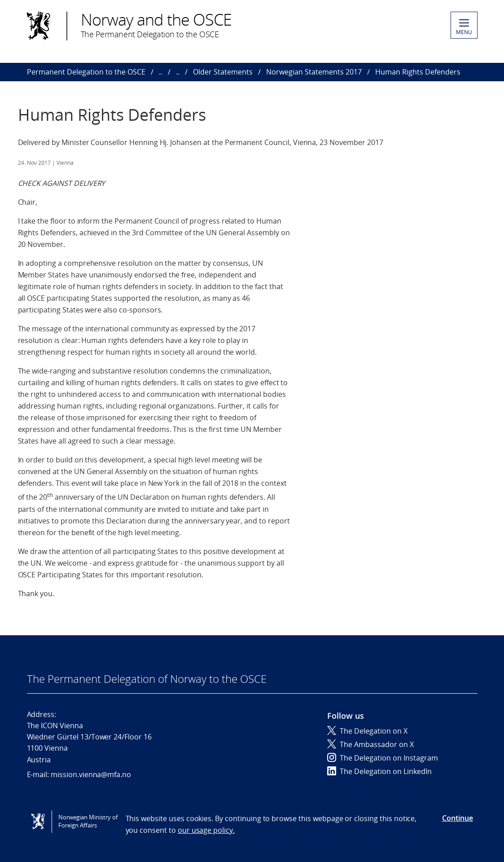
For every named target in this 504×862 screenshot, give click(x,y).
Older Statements (223, 72)
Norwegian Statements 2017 (314, 72)
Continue (458, 818)
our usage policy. (206, 830)
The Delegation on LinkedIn (379, 771)
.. (161, 72)
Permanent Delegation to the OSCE (86, 72)
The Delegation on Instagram (383, 758)
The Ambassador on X (370, 744)
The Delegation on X (367, 731)
